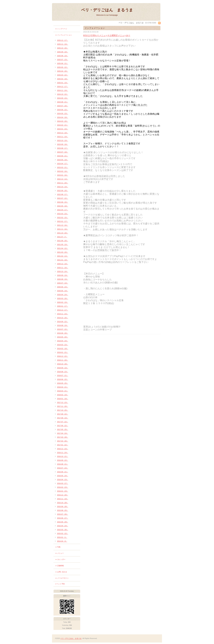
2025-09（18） (63, 52)
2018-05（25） (63, 383)
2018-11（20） (63, 360)
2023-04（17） (63, 164)
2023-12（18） (63, 133)
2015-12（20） (63, 495)
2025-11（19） (63, 44)
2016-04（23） (63, 480)
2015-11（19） (63, 499)
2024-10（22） (63, 94)
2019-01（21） (63, 352)
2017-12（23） (63, 402)
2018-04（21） (63, 387)
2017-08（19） (63, 418)
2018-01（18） (63, 399)
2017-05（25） (63, 429)
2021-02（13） (63, 256)
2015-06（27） (63, 518)
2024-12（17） (63, 87)
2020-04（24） (63, 295)
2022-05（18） (63, 206)
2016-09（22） (63, 460)
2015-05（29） (63, 522)
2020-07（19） (63, 283)
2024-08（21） (63, 102)
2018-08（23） (63, 372)
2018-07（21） (63, 375)
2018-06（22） (63, 379)
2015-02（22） (63, 533)
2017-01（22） (63, 445)
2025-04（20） (63, 71)
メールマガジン (63, 578)
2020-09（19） (63, 275)
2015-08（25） (63, 510)
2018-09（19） (63, 368)
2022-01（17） (63, 221)
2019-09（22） (63, 322)
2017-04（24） (63, 433)
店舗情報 (60, 566)
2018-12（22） (63, 356)
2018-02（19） (63, 395)
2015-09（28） (63, 506)
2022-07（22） (63, 198)
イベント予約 (60, 584)
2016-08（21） (63, 464)
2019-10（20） (63, 318)
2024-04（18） (63, 117)
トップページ (62, 29)
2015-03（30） (63, 530)
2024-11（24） (63, 90)
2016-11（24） (63, 453)
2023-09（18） (63, 144)
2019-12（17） (63, 310)
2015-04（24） (63, 526)
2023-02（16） (63, 171)
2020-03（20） (63, 298)
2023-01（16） (63, 175)
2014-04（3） (62, 541)
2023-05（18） (63, 160)
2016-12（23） (63, 449)
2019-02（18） (63, 349)
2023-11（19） (63, 137)
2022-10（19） (63, 187)
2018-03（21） (63, 391)
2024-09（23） (63, 98)
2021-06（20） (63, 241)
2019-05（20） (63, 337)
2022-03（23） (63, 214)
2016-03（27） (63, 483)
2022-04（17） (63, 210)
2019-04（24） (63, 341)
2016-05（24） (63, 476)
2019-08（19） (63, 325)
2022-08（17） (63, 194)
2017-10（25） (63, 410)
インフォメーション (65, 35)
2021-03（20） (63, 252)
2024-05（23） (63, 114)
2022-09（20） (63, 191)
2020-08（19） (63, 279)
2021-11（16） (63, 229)
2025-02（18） (63, 79)
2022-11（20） (63, 183)
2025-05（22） (63, 67)
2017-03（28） (63, 437)
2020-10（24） (63, 271)
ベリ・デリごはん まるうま (107, 10)
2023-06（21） (63, 156)
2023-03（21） (63, 167)
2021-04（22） (63, 248)
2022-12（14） (63, 179)
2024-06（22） (63, 110)
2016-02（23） (63, 487)
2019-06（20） (63, 333)
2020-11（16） (63, 268)
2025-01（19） (63, 83)
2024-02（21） (63, 125)
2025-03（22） (63, 75)
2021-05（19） (63, 245)
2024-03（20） (63, 121)
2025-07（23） (63, 60)
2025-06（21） (63, 63)
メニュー (60, 553)
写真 (59, 547)
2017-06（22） (63, 426)
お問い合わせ (62, 572)
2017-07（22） (63, 422)
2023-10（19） (63, 140)
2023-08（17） (63, 148)
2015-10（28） (63, 503)
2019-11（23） (63, 314)
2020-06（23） (63, 287)
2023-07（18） (63, 152)
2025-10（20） (63, 48)
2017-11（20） (63, 406)
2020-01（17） (63, 306)
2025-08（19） (63, 56)
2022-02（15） (63, 218)
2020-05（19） (63, 291)
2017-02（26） (63, 441)
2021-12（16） (63, 225)
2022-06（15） (63, 202)
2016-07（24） (63, 468)
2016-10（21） (63, 456)
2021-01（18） (63, 260)
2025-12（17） (63, 40)
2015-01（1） (62, 537)
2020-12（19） (63, 264)
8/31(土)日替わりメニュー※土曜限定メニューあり (107, 35)
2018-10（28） (63, 364)
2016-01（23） (63, 491)
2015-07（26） (63, 514)
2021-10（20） (63, 233)
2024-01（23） (63, 129)
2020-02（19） (63, 302)
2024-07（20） (63, 106)
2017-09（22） (63, 414)
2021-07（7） (62, 237)
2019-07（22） (63, 329)
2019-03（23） (63, 345)
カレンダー (61, 559)
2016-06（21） (63, 472)
